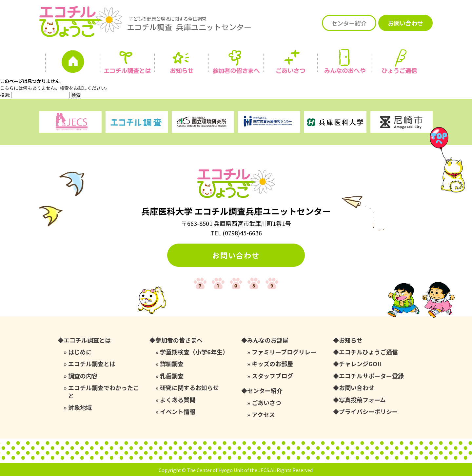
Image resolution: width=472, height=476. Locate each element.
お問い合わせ (405, 23)
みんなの (345, 71)
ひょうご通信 (399, 71)
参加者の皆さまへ (236, 71)
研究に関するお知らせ (189, 388)
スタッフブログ (272, 376)
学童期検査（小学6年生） (194, 352)
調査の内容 (83, 376)
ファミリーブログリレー (284, 352)
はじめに (80, 352)
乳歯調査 (172, 376)
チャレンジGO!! (360, 364)
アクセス (263, 415)
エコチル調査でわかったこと (104, 392)
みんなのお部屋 (268, 340)
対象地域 (80, 407)
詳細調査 (172, 364)
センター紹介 (349, 23)
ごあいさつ (266, 403)
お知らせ (182, 71)
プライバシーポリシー (368, 412)
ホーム (73, 63)
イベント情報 (178, 412)
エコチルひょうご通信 (368, 352)
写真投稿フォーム (362, 400)
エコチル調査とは (127, 71)
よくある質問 (178, 400)
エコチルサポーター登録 (371, 376)
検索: (5, 95)
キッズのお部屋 (272, 364)
